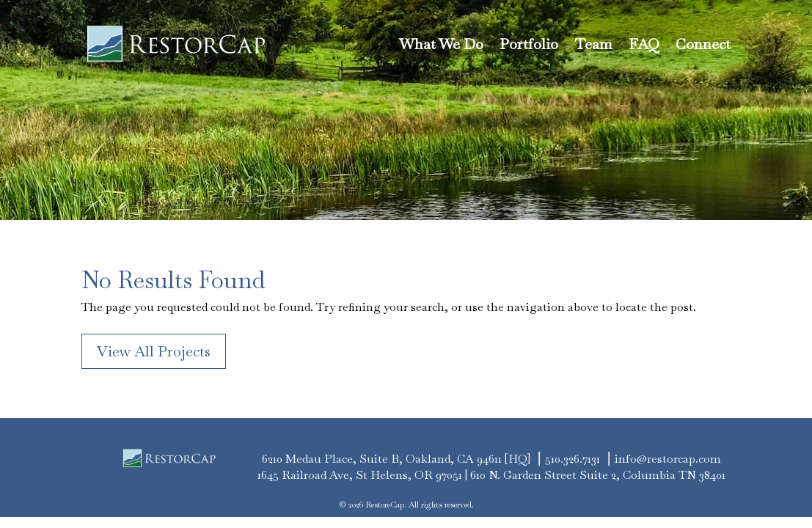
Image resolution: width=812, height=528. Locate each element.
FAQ (644, 44)
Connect (703, 44)
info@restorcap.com (668, 459)
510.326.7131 (573, 459)
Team (593, 44)
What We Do (441, 44)
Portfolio (529, 44)
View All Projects (154, 351)
